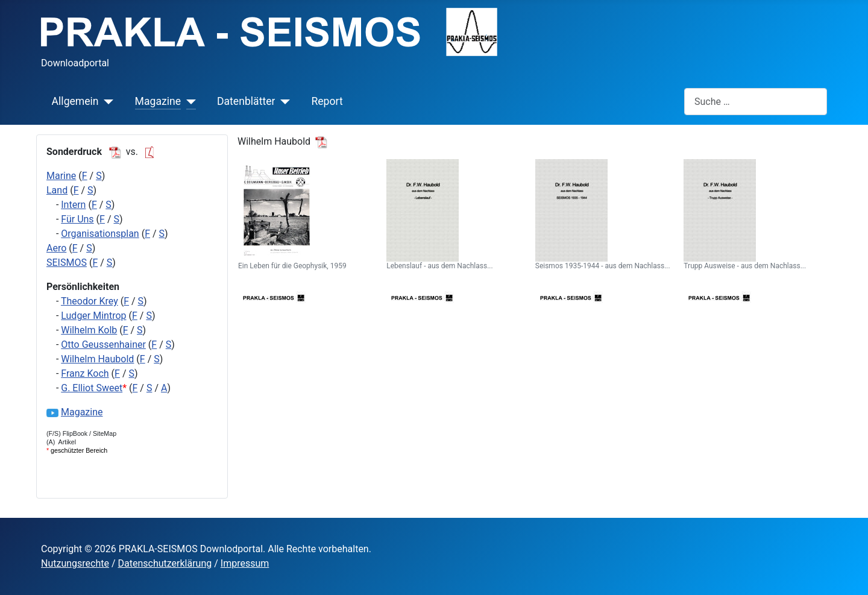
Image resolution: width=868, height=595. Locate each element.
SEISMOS (67, 263)
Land (57, 190)
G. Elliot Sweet (92, 388)
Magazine (158, 101)
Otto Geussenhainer (103, 345)
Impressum (245, 563)
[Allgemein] (106, 101)
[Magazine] (188, 101)
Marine (61, 176)
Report (327, 101)
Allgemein (75, 101)
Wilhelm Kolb (89, 330)
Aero (56, 248)
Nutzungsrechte (75, 563)
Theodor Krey (90, 301)
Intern (73, 205)
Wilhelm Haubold (97, 359)
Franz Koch (85, 373)
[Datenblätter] (282, 101)
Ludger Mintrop (93, 316)
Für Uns (77, 219)
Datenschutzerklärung (165, 563)
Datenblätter (246, 101)
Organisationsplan (100, 234)
